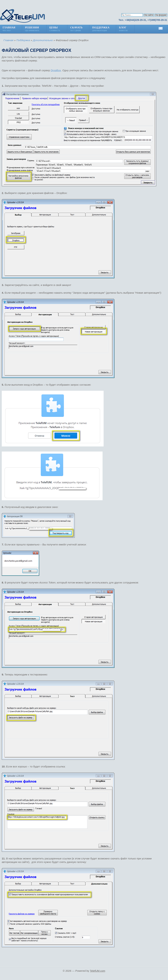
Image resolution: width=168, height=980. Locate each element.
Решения (32, 29)
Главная (9, 29)
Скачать (76, 29)
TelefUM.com (98, 971)
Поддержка (101, 29)
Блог (123, 29)
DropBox (56, 70)
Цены (55, 29)
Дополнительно (43, 40)
